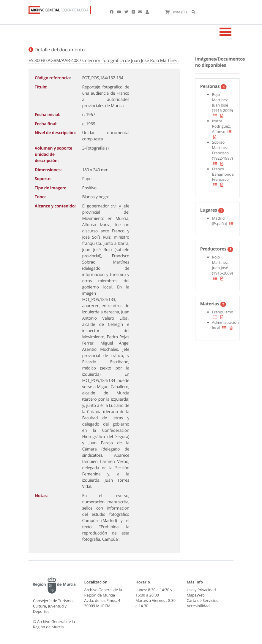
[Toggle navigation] (233, 32)
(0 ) (176, 12)
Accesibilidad (198, 606)
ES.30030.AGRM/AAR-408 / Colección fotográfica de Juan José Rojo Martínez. (104, 61)
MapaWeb (196, 595)
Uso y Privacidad (201, 590)
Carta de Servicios (203, 600)
